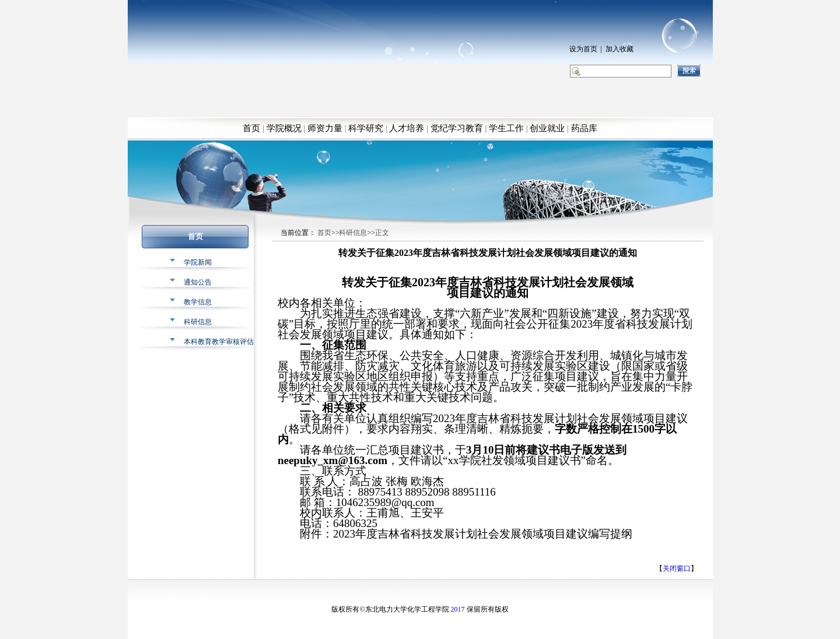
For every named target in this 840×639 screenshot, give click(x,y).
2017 (458, 609)
